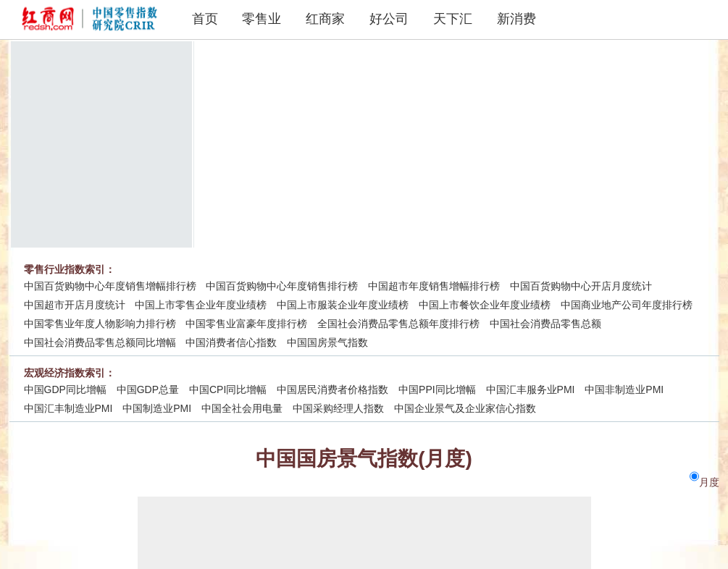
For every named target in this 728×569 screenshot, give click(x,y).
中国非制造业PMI (624, 389)
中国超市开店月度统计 (75, 305)
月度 (709, 482)
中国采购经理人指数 (338, 408)
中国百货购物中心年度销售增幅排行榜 (110, 286)
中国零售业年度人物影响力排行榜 (100, 324)
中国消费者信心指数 (231, 342)
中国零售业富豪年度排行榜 (246, 324)
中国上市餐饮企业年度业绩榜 (485, 305)
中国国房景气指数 (327, 342)
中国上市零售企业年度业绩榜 (201, 305)
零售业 (262, 19)
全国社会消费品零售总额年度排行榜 (398, 324)
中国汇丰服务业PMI (531, 389)
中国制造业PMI (157, 408)
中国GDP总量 (148, 389)
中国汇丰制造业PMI (68, 408)
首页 (205, 19)
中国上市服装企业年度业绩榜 (343, 305)
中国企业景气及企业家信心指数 (465, 408)
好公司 (389, 19)
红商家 (325, 19)
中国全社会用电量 (242, 408)
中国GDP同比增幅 (65, 389)
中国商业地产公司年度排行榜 (627, 305)
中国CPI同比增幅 (228, 389)
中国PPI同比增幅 (437, 389)
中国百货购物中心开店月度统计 (581, 286)
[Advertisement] (450, 143)
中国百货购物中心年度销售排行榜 (282, 286)
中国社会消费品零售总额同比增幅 (100, 342)
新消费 (516, 19)
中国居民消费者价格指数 (332, 389)
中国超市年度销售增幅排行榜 (434, 286)
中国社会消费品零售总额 (545, 324)
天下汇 (453, 19)
